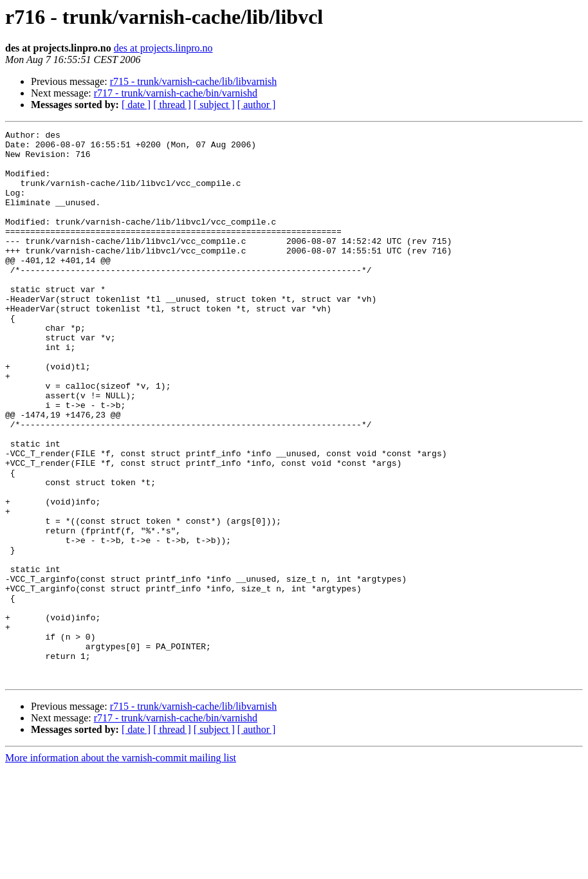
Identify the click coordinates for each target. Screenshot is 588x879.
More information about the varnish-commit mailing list (121, 868)
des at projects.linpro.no (163, 48)
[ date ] (136, 105)
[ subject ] (214, 105)
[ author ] (257, 105)
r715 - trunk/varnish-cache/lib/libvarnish (193, 81)
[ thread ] (172, 105)
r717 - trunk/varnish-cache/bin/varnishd (176, 93)
